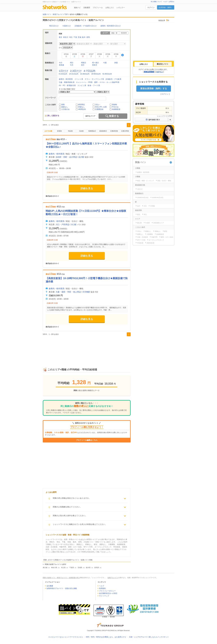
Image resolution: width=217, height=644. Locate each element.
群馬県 (97, 568)
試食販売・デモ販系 (113, 79)
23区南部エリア (159, 223)
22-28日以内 (85, 74)
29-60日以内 (96, 74)
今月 (72, 65)
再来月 (95, 65)
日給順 (81, 131)
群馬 (88, 37)
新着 (63, 105)
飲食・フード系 (94, 85)
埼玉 (71, 37)
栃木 (84, 37)
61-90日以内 (107, 74)
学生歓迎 (140, 243)
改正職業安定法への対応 (108, 593)
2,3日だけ (76, 71)
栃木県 (88, 568)
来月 (83, 65)
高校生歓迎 (151, 243)
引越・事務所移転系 (67, 82)
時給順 (70, 131)
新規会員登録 (149, 72)
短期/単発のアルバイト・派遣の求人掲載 (62, 588)
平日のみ (115, 107)
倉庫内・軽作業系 (66, 79)
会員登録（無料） (166, 7)
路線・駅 (114, 33)
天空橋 (152, 206)
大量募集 (150, 234)
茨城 (80, 37)
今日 (61, 63)
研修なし (82, 107)
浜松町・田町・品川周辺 (66, 157)
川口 (145, 206)
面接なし (65, 107)
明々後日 (95, 63)
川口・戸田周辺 (62, 224)
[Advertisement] (87, 349)
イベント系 (79, 79)
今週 (105, 63)
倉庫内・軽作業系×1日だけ (111, 26)
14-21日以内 (74, 74)
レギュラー (121, 8)
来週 (116, 63)
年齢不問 (154, 237)
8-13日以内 (63, 74)
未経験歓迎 (116, 109)
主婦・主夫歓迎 (142, 237)
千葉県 (72, 568)
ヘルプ (102, 586)
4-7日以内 (89, 71)
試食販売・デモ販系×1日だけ (86, 26)
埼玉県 (63, 568)
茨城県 (80, 568)
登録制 (114, 105)
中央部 (147, 223)
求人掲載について (156, 2)
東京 (61, 37)
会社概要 (50, 586)
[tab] (144, 64)
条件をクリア (90, 116)
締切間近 (82, 105)
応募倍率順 (125, 131)
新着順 (59, 131)
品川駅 (81, 157)
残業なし (140, 234)
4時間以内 (82, 109)
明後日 (84, 63)
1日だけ (64, 71)
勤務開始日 (92, 131)
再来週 (61, 65)
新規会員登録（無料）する (154, 88)
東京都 (45, 568)
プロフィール (98, 8)
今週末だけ (67, 26)
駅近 (166, 231)
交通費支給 (99, 109)
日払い (98, 105)
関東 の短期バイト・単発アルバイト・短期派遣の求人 (61, 578)
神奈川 (66, 37)
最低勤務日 (103, 131)
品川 (139, 206)
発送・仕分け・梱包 (164, 181)
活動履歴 (87, 8)
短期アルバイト (113, 578)
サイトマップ (104, 596)
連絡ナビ (77, 8)
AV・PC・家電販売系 (67, 85)
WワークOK (141, 240)
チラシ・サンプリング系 (94, 79)
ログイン (151, 7)
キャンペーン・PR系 (84, 82)
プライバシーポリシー (107, 591)
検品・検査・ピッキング (146, 181)
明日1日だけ (54, 26)
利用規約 (102, 588)
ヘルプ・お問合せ (169, 2)
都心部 (139, 223)
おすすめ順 (48, 131)
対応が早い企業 (101, 107)
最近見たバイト (163, 64)
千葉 (75, 37)
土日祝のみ (65, 109)
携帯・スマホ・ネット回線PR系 (107, 82)
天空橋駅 (86, 292)
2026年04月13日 (143, 198)
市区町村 (124, 33)
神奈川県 (54, 568)
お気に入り (110, 8)
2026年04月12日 (158, 198)
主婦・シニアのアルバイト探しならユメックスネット (149, 637)
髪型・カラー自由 (167, 237)
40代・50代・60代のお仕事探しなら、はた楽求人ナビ (106, 637)
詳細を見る (87, 188)
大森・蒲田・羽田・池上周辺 (68, 292)
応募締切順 (114, 131)
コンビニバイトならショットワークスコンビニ (66, 637)
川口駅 (74, 224)
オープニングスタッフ (156, 240)
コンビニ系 (82, 85)
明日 (72, 63)
